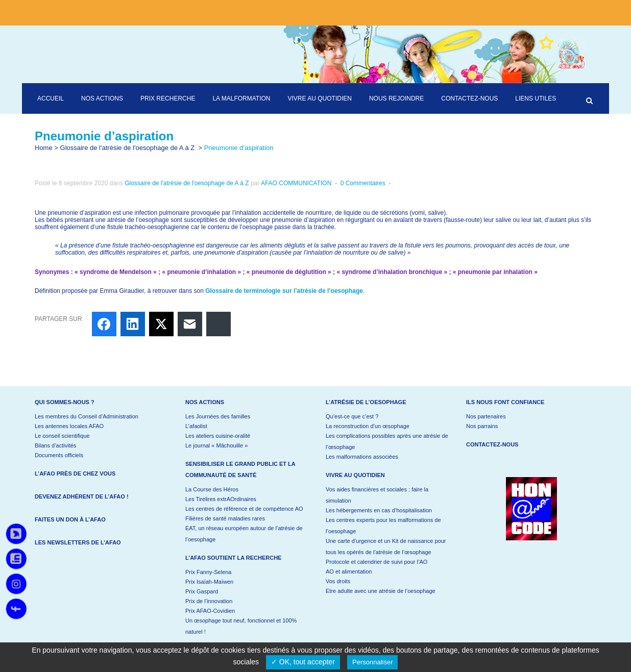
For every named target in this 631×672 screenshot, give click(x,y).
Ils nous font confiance (505, 402)
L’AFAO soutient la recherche (233, 558)
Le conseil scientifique (62, 436)
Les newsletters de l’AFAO (78, 542)
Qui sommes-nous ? (65, 402)
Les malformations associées (362, 457)
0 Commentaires (363, 183)
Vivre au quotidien (355, 475)
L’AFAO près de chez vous (75, 474)
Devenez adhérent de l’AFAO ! (82, 496)
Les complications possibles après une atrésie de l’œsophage (387, 441)
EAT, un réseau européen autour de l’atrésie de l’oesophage (244, 534)
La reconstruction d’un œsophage (368, 426)
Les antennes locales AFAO (69, 426)
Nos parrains (482, 426)
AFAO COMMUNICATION (296, 183)
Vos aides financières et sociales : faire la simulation (377, 495)
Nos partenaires (486, 416)
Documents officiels (59, 455)
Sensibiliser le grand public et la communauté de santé (240, 469)
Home (44, 148)
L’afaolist (196, 426)
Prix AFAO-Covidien (210, 611)
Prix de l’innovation (209, 601)
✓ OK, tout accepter (303, 662)
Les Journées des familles (218, 416)
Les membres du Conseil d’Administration (87, 416)
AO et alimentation (349, 571)
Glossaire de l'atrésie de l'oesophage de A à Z (128, 148)
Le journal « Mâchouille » (216, 445)
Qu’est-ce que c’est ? (352, 416)
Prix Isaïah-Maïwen (209, 582)
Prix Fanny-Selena (209, 572)
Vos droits (338, 581)
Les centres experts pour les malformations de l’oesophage (383, 526)
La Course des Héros (212, 489)
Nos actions (205, 402)
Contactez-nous (492, 444)
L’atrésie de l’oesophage (366, 402)
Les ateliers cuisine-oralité (218, 436)
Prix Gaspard (202, 591)
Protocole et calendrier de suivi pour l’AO (377, 562)
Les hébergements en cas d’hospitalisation (379, 510)
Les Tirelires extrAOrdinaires (221, 499)
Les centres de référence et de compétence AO (244, 509)
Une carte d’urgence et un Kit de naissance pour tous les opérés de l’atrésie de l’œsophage (386, 546)
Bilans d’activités (55, 445)
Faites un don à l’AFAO (70, 519)
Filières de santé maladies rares (225, 518)
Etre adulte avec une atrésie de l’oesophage (381, 591)
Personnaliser (373, 662)
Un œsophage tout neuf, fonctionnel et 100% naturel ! (241, 626)
